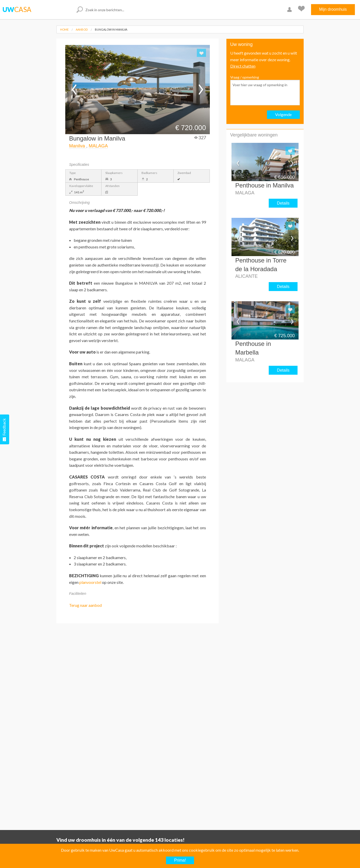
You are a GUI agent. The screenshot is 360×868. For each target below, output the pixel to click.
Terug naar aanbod (85, 605)
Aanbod (82, 29)
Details (283, 203)
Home (64, 29)
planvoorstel (90, 582)
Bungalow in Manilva (111, 29)
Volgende (283, 114)
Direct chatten (243, 66)
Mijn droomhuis (333, 9)
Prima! (180, 860)
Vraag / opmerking (265, 90)
